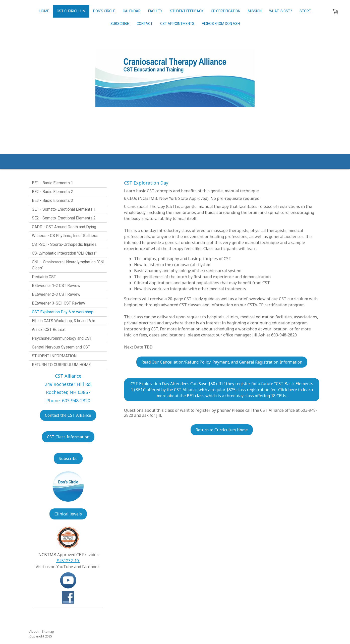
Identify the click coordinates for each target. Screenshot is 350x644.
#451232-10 (68, 561)
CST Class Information (68, 437)
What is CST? (281, 11)
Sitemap (48, 631)
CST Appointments (177, 24)
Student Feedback (187, 11)
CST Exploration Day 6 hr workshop (63, 312)
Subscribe (120, 24)
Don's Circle (104, 11)
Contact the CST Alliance (68, 415)
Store (305, 11)
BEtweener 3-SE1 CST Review (59, 303)
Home (44, 11)
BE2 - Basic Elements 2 (52, 192)
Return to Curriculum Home (222, 430)
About (34, 631)
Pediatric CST (44, 277)
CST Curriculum (71, 11)
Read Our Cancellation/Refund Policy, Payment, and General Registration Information (222, 362)
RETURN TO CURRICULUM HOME (61, 365)
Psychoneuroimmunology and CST (62, 338)
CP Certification (226, 11)
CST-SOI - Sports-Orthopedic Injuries (64, 244)
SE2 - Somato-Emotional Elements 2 (64, 218)
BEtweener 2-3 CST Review (56, 294)
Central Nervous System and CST (61, 347)
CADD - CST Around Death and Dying (64, 227)
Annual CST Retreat (49, 330)
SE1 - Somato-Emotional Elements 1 (64, 209)
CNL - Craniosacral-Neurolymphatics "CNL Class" (69, 265)
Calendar (132, 11)
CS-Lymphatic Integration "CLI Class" (64, 253)
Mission (255, 11)
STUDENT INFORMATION (54, 356)
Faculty (155, 11)
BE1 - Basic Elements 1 (52, 183)
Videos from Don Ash (221, 24)
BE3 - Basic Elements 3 (52, 200)
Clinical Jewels (68, 514)
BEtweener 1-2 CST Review (56, 286)
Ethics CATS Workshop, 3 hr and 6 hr (64, 321)
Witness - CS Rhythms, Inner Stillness (65, 236)
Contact (145, 24)
